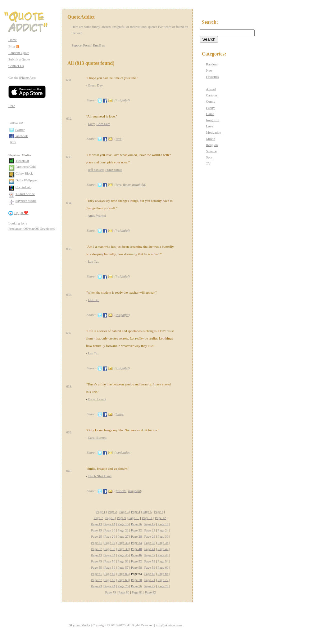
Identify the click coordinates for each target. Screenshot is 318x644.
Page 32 (110, 543)
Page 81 (137, 592)
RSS (13, 142)
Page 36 (163, 543)
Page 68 (110, 580)
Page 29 (150, 536)
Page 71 (150, 580)
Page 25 (96, 536)
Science (211, 151)
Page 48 (163, 555)
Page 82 (150, 592)
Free (12, 106)
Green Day (95, 85)
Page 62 (110, 574)
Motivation (214, 132)
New (209, 70)
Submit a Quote (19, 59)
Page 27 (123, 536)
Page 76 (136, 586)
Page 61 (96, 574)
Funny (210, 108)
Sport (210, 157)
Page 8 (110, 518)
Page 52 (136, 561)
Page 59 (150, 567)
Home (13, 40)
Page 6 (159, 512)
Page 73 (96, 586)
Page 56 (110, 567)
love (118, 139)
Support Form (81, 45)
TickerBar (22, 161)
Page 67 (96, 580)
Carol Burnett (97, 437)
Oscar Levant (97, 399)
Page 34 (136, 543)
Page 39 (123, 549)
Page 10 (134, 518)
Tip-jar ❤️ (21, 213)
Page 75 (123, 586)
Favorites (212, 77)
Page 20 (110, 530)
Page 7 (98, 518)
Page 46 (136, 555)
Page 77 (150, 586)
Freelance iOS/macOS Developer (31, 229)
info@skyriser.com (169, 625)
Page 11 (147, 518)
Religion (212, 145)
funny (127, 184)
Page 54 (163, 561)
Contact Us (16, 66)
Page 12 (160, 518)
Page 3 (124, 512)
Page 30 (163, 536)
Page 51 (123, 561)
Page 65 (150, 574)
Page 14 (110, 524)
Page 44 (110, 555)
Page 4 (136, 512)
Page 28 (136, 536)
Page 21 (123, 530)
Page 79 (110, 592)
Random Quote (19, 53)
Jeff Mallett (96, 170)
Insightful (213, 120)
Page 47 (150, 555)
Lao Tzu (94, 261)
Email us (99, 45)
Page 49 (96, 561)
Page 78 (163, 586)
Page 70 (136, 580)
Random (212, 64)
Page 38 (110, 549)
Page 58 (136, 567)
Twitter (20, 130)
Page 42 (163, 549)
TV (208, 163)
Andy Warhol (97, 215)
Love (209, 126)
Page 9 (121, 518)
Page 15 (123, 524)
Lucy (91, 124)
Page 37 (96, 549)
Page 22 (136, 530)
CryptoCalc (23, 187)
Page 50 (110, 561)
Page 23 (150, 530)
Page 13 (96, 524)
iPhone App (27, 78)
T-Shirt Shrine (25, 194)
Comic (210, 101)
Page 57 (123, 567)
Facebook (21, 136)
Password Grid (26, 167)
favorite (121, 491)
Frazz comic (114, 170)
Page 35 (150, 543)
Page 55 (96, 567)
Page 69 (123, 580)
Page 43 (96, 555)
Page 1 (101, 512)
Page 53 (150, 561)
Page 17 (150, 524)
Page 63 (123, 574)
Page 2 (112, 512)
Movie (210, 139)
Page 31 (96, 543)
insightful (122, 100)
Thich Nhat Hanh (100, 476)
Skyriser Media (26, 201)
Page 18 (163, 524)
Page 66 (163, 574)
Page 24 (163, 530)
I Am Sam (103, 124)
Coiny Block (24, 173)
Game (210, 114)
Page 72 (163, 580)
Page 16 (136, 524)
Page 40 (136, 549)
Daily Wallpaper (27, 180)
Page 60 (163, 567)
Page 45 (123, 555)
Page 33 (123, 543)
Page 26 (110, 536)
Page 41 (150, 549)
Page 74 (110, 586)
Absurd (211, 89)
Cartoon (211, 95)
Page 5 (147, 512)
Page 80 (124, 592)
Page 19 (96, 530)
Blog (12, 46)
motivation (123, 452)
